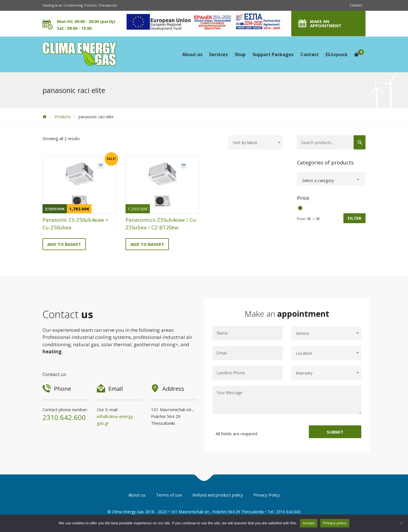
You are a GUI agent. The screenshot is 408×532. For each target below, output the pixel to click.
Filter (354, 218)
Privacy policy (335, 523)
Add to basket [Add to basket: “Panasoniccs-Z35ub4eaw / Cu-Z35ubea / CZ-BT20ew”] (147, 244)
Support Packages (273, 54)
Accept (309, 523)
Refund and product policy (218, 495)
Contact (356, 5)
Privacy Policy (267, 495)
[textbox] (331, 181)
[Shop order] (256, 142)
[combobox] (331, 179)
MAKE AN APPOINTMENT (326, 23)
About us (192, 54)
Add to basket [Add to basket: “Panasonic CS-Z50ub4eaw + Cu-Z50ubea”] (64, 244)
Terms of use (169, 495)
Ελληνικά (336, 54)
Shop (240, 54)
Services (218, 54)
